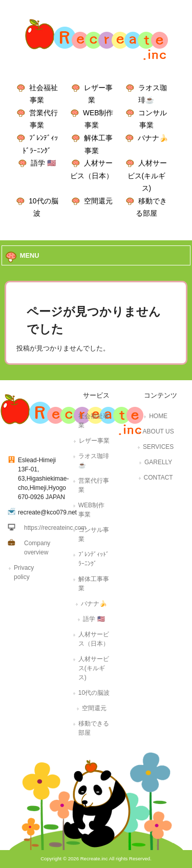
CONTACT (158, 478)
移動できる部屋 (94, 728)
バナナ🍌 (153, 138)
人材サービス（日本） (94, 639)
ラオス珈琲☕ (94, 461)
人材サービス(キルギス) (147, 175)
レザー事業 (94, 441)
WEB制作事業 (91, 510)
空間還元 (98, 201)
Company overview (37, 548)
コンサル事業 (94, 534)
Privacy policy (24, 572)
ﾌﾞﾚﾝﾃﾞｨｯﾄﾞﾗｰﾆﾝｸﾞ (94, 559)
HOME (158, 416)
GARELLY (158, 462)
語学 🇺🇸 (43, 163)
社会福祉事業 (94, 421)
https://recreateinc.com (55, 528)
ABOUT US (158, 431)
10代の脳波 (94, 693)
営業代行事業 (94, 485)
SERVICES (158, 447)
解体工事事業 (94, 584)
